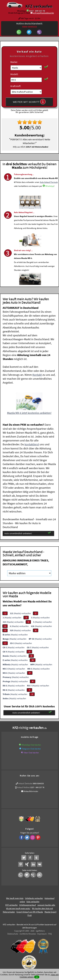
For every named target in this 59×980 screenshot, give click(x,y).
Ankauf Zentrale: (25, 783)
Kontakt (37, 375)
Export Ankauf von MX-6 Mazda (30, 912)
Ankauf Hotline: (23, 787)
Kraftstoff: (16, 86)
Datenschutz (13, 934)
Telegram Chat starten (31, 749)
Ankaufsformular (31, 791)
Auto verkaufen (33, 902)
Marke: (14, 62)
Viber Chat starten (31, 753)
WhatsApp (50, 195)
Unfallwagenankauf (28, 905)
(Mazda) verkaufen (20, 613)
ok (37, 977)
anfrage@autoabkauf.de (43, 13)
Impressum (42, 934)
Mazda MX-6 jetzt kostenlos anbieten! (29, 413)
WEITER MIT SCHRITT (29, 102)
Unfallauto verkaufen (34, 898)
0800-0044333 (38, 783)
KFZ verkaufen (39, 6)
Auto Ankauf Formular (49, 191)
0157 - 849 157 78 (37, 11)
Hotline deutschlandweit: (29, 25)
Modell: (14, 74)
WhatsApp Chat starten (31, 745)
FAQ (50, 934)
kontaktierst (32, 444)
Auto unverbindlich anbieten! (28, 533)
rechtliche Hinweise (28, 934)
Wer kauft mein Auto (15, 898)
